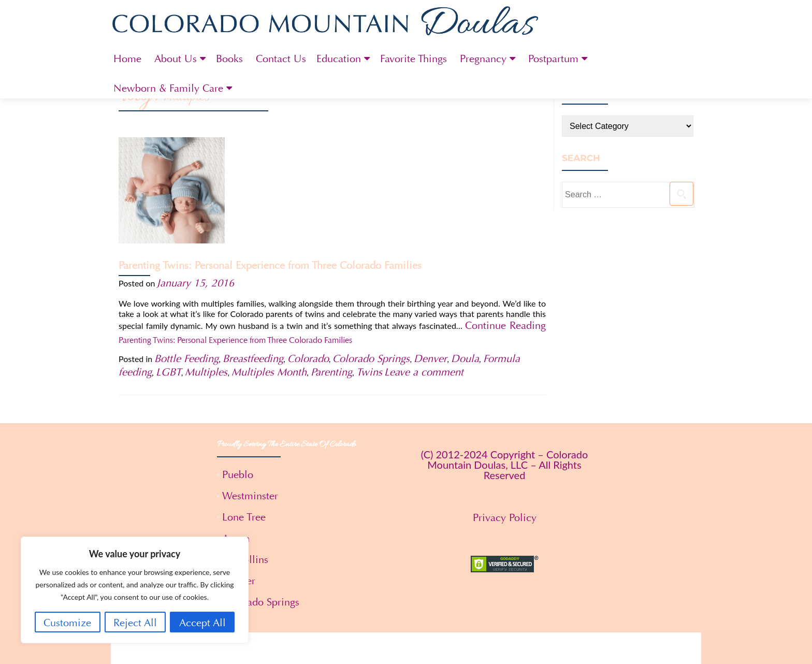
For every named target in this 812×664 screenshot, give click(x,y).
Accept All (202, 623)
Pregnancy (483, 59)
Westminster (250, 400)
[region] (135, 590)
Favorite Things (414, 59)
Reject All (135, 623)
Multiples (206, 276)
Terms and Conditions (406, 645)
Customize (67, 623)
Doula (465, 262)
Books (229, 59)
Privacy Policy (505, 421)
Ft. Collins (245, 463)
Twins (369, 276)
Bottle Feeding (186, 262)
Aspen (236, 442)
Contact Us (281, 59)
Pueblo (238, 378)
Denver (430, 262)
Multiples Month (269, 276)
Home (127, 59)
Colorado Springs (371, 262)
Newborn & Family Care (168, 88)
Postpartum (553, 59)
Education (339, 59)
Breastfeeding (253, 262)
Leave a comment (424, 276)
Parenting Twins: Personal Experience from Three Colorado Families (384, 159)
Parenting (331, 276)
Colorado (308, 262)
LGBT (169, 276)
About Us (176, 59)
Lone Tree (244, 421)
